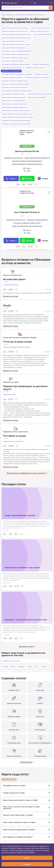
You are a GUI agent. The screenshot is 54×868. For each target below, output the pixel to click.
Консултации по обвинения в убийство (13, 61)
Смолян (37, 667)
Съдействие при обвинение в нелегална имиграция (16, 124)
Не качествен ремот (14, 279)
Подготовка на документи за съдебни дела (37, 78)
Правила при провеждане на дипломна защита (25, 388)
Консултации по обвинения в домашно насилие (15, 54)
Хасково (13, 667)
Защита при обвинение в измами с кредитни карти (16, 35)
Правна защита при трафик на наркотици (14, 97)
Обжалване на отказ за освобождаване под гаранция (17, 74)
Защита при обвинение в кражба (43, 35)
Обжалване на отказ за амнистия (11, 71)
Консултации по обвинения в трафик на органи (15, 58)
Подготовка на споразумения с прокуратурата (15, 87)
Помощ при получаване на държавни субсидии (17, 347)
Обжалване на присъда (41, 74)
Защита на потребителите (11, 285)
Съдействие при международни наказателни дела (16, 121)
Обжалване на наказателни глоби (35, 68)
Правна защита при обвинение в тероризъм (40, 94)
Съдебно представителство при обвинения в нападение (18, 117)
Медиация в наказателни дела (41, 64)
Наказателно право (21, 15)
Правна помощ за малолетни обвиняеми (13, 101)
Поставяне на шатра (14, 436)
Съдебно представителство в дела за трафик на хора (17, 114)
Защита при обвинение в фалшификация (13, 48)
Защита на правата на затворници (41, 28)
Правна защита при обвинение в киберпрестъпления (17, 91)
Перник (30, 667)
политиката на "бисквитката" (25, 850)
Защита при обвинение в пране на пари (13, 41)
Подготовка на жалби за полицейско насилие (15, 81)
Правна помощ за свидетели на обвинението (15, 107)
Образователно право (10, 395)
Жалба (7, 305)
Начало (3, 15)
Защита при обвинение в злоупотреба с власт (15, 31)
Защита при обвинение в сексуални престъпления (16, 44)
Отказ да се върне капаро (17, 342)
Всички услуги (10, 15)
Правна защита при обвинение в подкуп (13, 94)
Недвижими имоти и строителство (13, 441)
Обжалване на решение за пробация (12, 78)
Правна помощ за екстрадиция (37, 97)
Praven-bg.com (9, 3)
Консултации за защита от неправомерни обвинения (17, 51)
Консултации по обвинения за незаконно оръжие (16, 64)
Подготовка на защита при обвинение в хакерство (16, 84)
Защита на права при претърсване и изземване (15, 28)
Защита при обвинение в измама (40, 31)
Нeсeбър (44, 667)
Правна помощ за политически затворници (14, 104)
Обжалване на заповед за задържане (12, 68)
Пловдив (5, 667)
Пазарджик (21, 667)
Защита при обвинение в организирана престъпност (17, 38)
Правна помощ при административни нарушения (16, 111)
